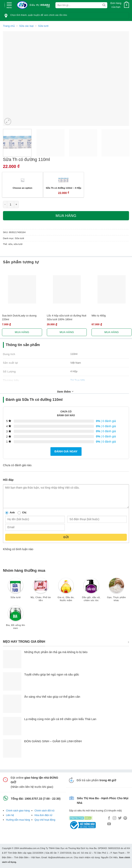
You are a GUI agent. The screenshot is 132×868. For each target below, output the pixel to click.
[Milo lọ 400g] (112, 289)
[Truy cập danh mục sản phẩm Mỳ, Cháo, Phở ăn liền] (41, 592)
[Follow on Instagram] (114, 818)
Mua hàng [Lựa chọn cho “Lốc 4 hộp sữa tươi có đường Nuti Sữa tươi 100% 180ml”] (67, 332)
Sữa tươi (43, 26)
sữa (10, 244)
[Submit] (104, 5)
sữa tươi (18, 244)
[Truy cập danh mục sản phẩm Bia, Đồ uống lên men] (16, 619)
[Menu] (9, 5)
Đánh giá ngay (66, 451)
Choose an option (22, 188)
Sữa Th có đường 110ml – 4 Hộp (64, 188)
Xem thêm (65, 391)
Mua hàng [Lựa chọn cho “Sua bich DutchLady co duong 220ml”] (22, 332)
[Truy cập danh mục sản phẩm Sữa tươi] (16, 590)
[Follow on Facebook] (109, 818)
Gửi (66, 537)
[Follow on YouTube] (109, 824)
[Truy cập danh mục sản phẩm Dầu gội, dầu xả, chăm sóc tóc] (91, 592)
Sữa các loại (26, 26)
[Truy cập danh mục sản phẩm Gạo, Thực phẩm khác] (116, 592)
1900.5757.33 (33, 799)
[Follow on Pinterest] (125, 818)
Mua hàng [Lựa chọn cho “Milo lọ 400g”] (112, 332)
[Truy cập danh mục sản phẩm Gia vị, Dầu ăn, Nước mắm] (66, 592)
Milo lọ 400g (99, 316)
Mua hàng (66, 216)
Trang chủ (9, 26)
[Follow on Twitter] (120, 818)
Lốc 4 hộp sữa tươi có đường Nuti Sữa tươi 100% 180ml (67, 317)
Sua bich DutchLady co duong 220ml (19, 317)
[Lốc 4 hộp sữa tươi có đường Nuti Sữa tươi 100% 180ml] (67, 289)
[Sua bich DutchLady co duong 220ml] (22, 289)
